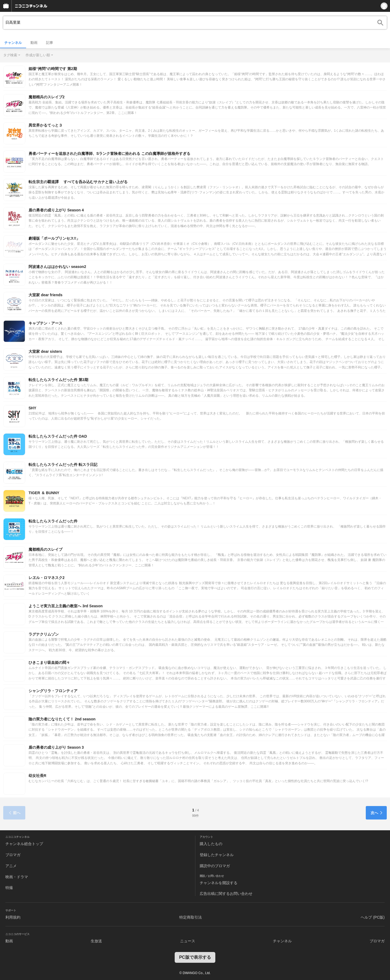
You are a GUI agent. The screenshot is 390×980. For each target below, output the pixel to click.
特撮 (9, 888)
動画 (34, 43)
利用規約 (13, 917)
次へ (377, 813)
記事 (50, 43)
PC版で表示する (195, 957)
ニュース (188, 941)
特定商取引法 (191, 917)
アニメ (11, 866)
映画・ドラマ (17, 877)
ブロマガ (13, 855)
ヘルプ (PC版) (373, 917)
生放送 (96, 941)
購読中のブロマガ (215, 866)
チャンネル (13, 43)
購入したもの (211, 844)
